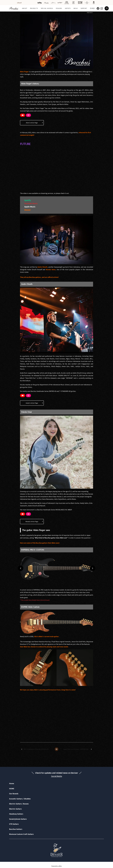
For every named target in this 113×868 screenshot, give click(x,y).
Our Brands (14, 794)
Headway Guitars (16, 814)
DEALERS (59, 8)
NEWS (76, 8)
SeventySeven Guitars (18, 819)
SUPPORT (84, 8)
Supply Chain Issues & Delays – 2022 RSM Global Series (78, 749)
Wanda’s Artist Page (32, 521)
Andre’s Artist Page (32, 403)
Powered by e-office (57, 866)
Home (12, 783)
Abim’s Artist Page (32, 123)
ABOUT (25, 8)
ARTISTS (68, 8)
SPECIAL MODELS (47, 8)
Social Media (57, 776)
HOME (12, 788)
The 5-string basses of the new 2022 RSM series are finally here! (37, 749)
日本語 (92, 8)
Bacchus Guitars (16, 829)
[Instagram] (28, 115)
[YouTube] (23, 115)
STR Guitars (14, 824)
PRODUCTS (34, 8)
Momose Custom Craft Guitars (21, 834)
